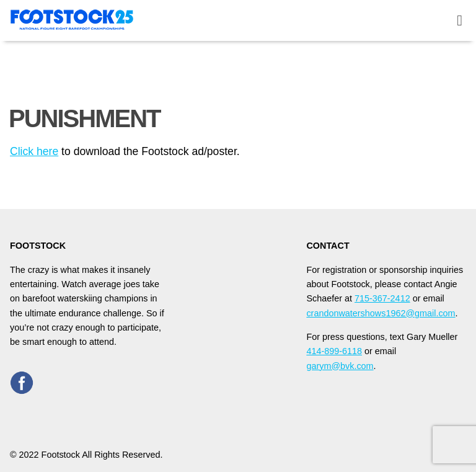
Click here (34, 151)
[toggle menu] (460, 21)
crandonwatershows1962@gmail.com (381, 313)
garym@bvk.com (340, 366)
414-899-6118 (334, 351)
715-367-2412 (382, 298)
